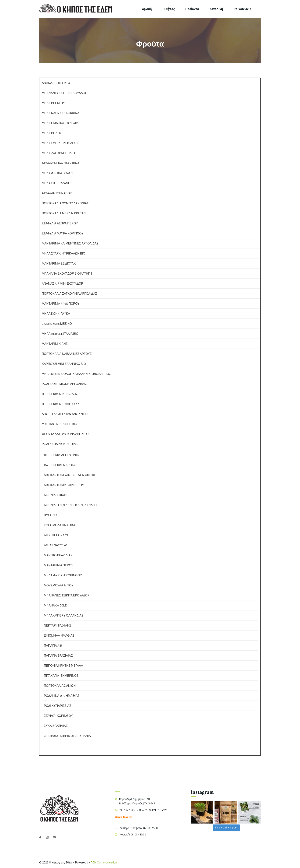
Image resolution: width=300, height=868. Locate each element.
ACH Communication (104, 863)
